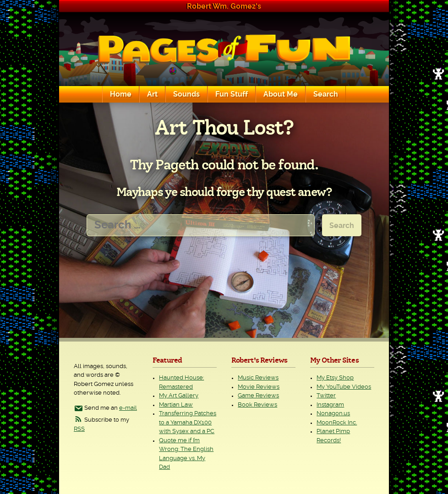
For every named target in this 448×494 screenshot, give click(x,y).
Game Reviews (258, 396)
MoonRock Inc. (337, 423)
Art (152, 94)
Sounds (186, 94)
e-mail (128, 408)
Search (326, 94)
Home (121, 94)
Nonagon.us (333, 414)
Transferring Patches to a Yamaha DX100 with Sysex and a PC (188, 423)
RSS (79, 429)
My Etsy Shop (335, 378)
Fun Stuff (232, 94)
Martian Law (176, 405)
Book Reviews (257, 405)
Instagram (330, 405)
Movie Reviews (259, 387)
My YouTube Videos (344, 387)
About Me (281, 94)
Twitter (326, 396)
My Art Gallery (179, 396)
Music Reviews (258, 378)
